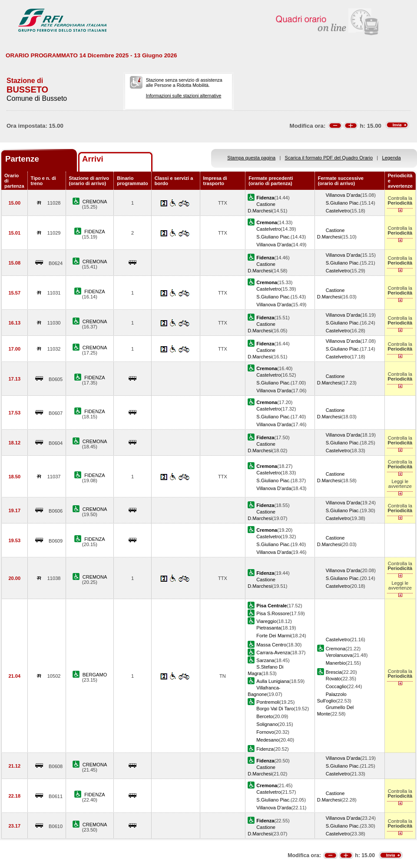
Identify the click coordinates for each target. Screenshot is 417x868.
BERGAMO (95, 675)
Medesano (268, 740)
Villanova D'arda (343, 195)
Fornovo (265, 732)
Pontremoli (268, 702)
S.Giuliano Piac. (343, 203)
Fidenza (265, 749)
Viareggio (266, 621)
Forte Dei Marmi (273, 636)
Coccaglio (336, 686)
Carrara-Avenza (273, 653)
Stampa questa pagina (251, 158)
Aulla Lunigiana (273, 681)
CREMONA (95, 202)
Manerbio (336, 663)
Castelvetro (338, 211)
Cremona (336, 649)
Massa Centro (271, 645)
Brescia (334, 672)
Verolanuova (339, 655)
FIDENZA (94, 232)
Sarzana (265, 660)
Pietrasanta (268, 628)
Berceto (265, 716)
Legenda (392, 158)
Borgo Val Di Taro (275, 709)
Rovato (333, 679)
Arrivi (93, 159)
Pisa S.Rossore (273, 613)
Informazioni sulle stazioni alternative (184, 96)
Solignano (267, 724)
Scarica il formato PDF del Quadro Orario (329, 158)
